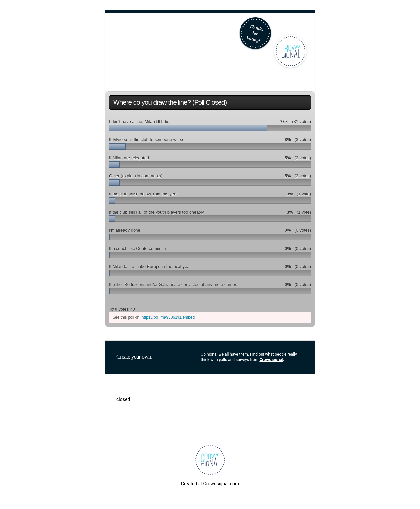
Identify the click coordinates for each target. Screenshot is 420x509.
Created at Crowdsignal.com (210, 484)
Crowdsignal (271, 360)
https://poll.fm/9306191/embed (168, 317)
